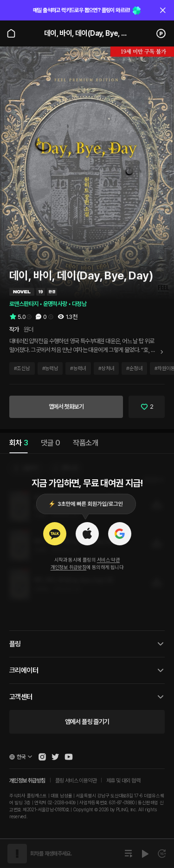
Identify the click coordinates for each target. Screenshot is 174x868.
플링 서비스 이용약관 (76, 781)
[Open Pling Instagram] (42, 757)
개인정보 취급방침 (69, 567)
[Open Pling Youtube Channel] (69, 757)
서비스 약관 (108, 560)
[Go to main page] (11, 33)
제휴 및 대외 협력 (123, 781)
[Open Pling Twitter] (55, 757)
